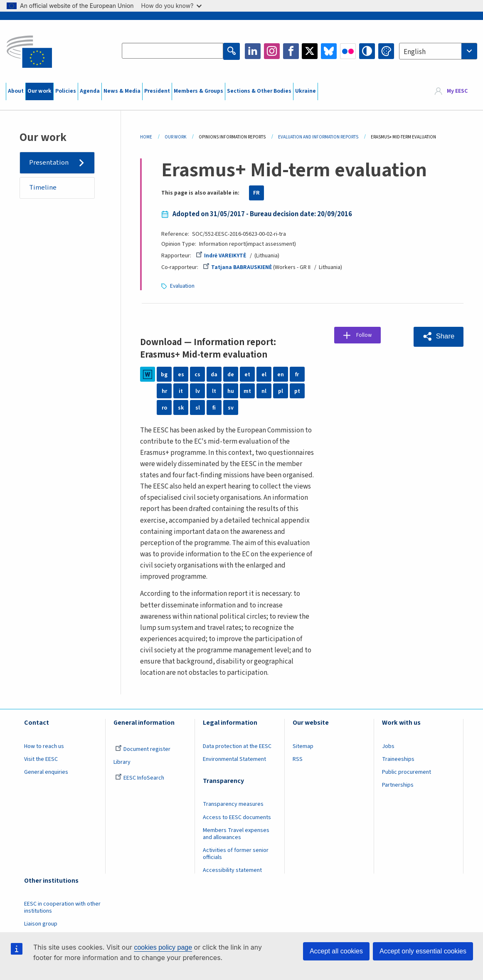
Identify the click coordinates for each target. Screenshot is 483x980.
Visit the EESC (41, 759)
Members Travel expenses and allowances (236, 833)
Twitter (310, 51)
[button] (438, 336)
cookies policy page (163, 947)
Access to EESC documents (237, 817)
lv (198, 390)
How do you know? (172, 6)
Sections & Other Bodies (259, 91)
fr (297, 374)
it (181, 390)
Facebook (291, 51)
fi (214, 407)
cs (197, 374)
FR (256, 193)
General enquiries (46, 772)
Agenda (90, 91)
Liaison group (41, 923)
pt (297, 390)
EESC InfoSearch (140, 778)
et (247, 374)
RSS (298, 759)
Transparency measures (233, 804)
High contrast (367, 51)
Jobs (388, 746)
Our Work (175, 137)
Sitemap (303, 746)
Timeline (43, 188)
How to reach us (44, 746)
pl (281, 390)
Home (146, 137)
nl (264, 390)
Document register (143, 749)
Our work (39, 91)
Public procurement (407, 772)
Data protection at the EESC (237, 746)
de (231, 374)
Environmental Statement (234, 759)
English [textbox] (415, 52)
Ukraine (306, 91)
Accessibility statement (232, 870)
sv (231, 407)
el (264, 374)
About (16, 91)
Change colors (386, 51)
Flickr (348, 51)
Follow (367, 336)
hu (231, 390)
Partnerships (398, 785)
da (214, 374)
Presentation (49, 163)
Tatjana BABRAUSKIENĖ (238, 267)
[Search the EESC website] (173, 51)
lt (214, 390)
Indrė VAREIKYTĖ (222, 256)
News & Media (122, 91)
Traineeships (398, 759)
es (181, 374)
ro (164, 407)
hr (164, 390)
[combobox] (438, 51)
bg (164, 374)
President (157, 91)
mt (247, 390)
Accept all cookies (336, 951)
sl (198, 407)
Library (122, 762)
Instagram (272, 51)
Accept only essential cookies (423, 951)
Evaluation (183, 286)
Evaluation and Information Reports (318, 137)
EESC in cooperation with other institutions (62, 907)
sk (181, 407)
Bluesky (329, 51)
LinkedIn (253, 51)
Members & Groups (198, 91)
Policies (66, 91)
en (281, 374)
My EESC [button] (457, 91)
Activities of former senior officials (236, 853)
